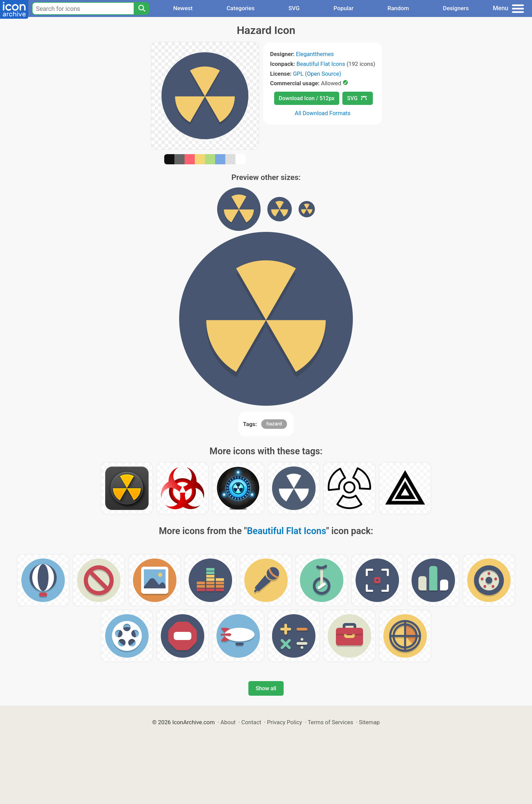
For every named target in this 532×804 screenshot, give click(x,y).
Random (398, 8)
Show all (266, 688)
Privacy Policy (284, 722)
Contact (251, 722)
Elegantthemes (315, 54)
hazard (274, 424)
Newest (183, 8)
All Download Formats (323, 113)
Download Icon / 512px (307, 98)
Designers (456, 8)
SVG (294, 8)
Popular (344, 8)
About (228, 722)
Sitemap (369, 722)
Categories (241, 8)
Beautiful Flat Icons (321, 64)
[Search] (141, 8)
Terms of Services (330, 722)
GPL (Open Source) (317, 74)
